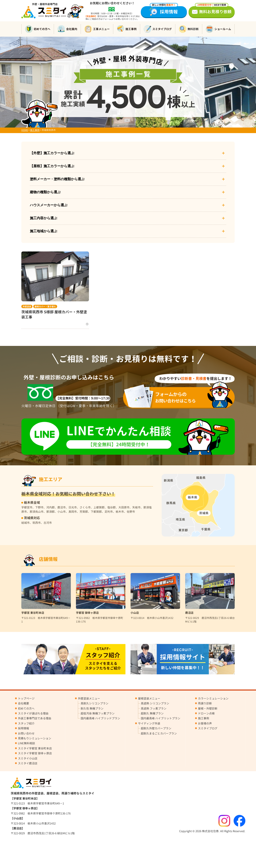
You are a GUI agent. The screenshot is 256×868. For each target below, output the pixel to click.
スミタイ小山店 (28, 758)
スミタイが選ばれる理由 (33, 713)
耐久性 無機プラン (92, 708)
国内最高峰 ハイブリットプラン (161, 718)
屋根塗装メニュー (149, 698)
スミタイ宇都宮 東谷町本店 (35, 748)
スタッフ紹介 (26, 723)
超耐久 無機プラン (152, 713)
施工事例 (127, 29)
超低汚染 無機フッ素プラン (98, 713)
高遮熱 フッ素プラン (154, 708)
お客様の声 (205, 723)
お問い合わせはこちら (182, 397)
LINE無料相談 (26, 743)
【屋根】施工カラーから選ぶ (128, 166)
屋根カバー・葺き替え (45, 306)
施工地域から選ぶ (128, 231)
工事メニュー (97, 29)
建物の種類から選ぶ (128, 192)
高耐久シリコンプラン (95, 703)
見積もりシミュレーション (35, 738)
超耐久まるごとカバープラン (159, 733)
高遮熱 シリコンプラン (155, 703)
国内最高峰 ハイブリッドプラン (100, 718)
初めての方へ (38, 29)
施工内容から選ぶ (128, 218)
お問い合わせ (26, 733)
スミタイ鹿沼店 (28, 763)
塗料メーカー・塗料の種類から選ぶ (128, 179)
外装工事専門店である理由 (35, 718)
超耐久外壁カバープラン (156, 728)
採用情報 (164, 11)
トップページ (26, 698)
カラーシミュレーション (213, 698)
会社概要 (23, 703)
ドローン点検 (206, 713)
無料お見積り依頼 (213, 10)
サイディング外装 (149, 723)
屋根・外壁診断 (208, 708)
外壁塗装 (27, 306)
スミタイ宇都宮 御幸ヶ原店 (35, 753)
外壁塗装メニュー (89, 698)
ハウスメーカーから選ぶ (128, 205)
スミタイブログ (158, 29)
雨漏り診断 (205, 703)
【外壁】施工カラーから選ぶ (128, 153)
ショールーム (218, 29)
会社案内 (67, 29)
